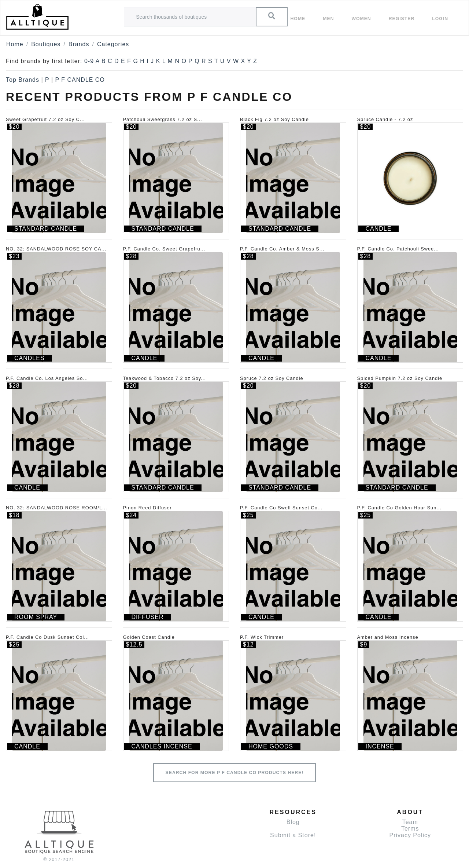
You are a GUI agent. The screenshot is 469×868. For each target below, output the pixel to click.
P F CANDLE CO (80, 80)
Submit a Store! (293, 835)
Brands (79, 44)
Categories (113, 44)
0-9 (89, 61)
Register (402, 19)
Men (328, 19)
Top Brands (23, 80)
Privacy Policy (410, 835)
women (361, 19)
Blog (293, 822)
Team (410, 822)
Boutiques (46, 44)
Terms (410, 829)
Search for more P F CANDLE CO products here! (235, 773)
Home (298, 19)
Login (440, 19)
